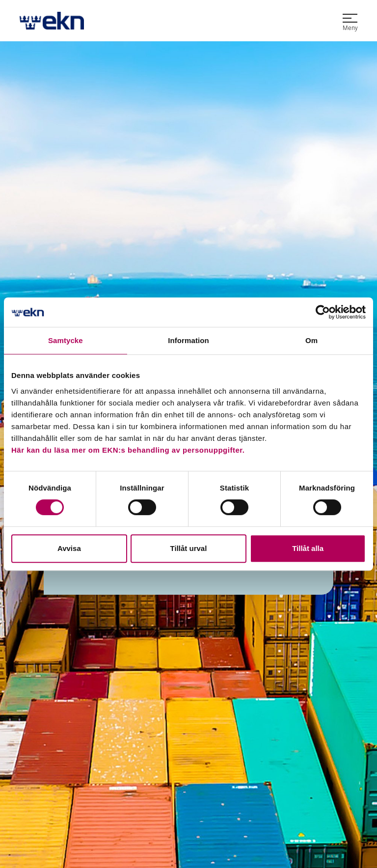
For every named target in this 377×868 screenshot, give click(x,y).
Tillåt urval (189, 548)
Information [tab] (188, 340)
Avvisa (69, 548)
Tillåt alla (308, 548)
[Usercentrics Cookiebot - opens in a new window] (323, 312)
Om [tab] (311, 340)
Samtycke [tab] (66, 340)
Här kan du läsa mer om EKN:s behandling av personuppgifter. (128, 450)
